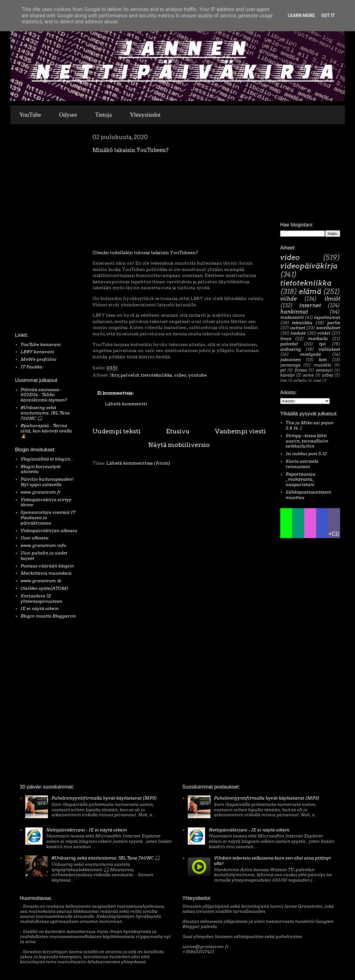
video (180, 375)
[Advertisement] (34, 230)
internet (310, 305)
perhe (334, 323)
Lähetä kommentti (126, 404)
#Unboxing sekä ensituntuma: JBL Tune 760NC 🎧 (45, 413)
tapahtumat (327, 317)
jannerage (290, 365)
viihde (289, 299)
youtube (197, 375)
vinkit (324, 333)
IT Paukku (32, 367)
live (283, 380)
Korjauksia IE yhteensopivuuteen (41, 599)
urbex (328, 375)
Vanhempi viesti (240, 431)
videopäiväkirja (309, 266)
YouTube (30, 115)
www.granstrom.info (43, 545)
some (308, 375)
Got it (328, 15)
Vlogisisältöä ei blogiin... (47, 459)
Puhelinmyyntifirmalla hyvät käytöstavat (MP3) (104, 798)
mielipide (310, 354)
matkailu (318, 338)
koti (323, 360)
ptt (283, 370)
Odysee (68, 115)
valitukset (329, 349)
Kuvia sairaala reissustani (302, 464)
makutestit (292, 317)
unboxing (291, 349)
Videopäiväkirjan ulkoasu (49, 531)
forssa (301, 370)
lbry (115, 375)
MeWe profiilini (38, 359)
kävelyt (287, 375)
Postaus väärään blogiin (47, 566)
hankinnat (294, 312)
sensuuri (324, 370)
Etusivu (178, 431)
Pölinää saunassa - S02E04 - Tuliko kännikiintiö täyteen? (44, 395)
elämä (310, 291)
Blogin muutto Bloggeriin (48, 616)
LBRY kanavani (37, 352)
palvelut (130, 375)
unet (317, 380)
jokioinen (290, 360)
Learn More (301, 15)
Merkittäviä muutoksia (46, 573)
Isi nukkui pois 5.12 (306, 454)
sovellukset (328, 328)
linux (286, 338)
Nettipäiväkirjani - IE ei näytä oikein (86, 830)
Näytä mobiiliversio (179, 445)
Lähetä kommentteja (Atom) (138, 463)
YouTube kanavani (41, 344)
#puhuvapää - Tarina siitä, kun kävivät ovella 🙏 (46, 431)
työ (322, 344)
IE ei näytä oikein (40, 608)
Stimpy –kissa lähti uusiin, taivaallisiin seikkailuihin (307, 441)
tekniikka (302, 323)
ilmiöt (332, 299)
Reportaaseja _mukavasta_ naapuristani (300, 479)
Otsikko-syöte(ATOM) (44, 588)
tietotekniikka (157, 375)
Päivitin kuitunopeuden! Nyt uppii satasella (47, 482)
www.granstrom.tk (41, 581)
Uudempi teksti (117, 431)
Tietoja (103, 115)
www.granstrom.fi (41, 492)
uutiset (298, 328)
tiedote (298, 333)
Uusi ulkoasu (35, 538)
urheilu (300, 380)
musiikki (323, 365)
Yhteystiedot (145, 115)
